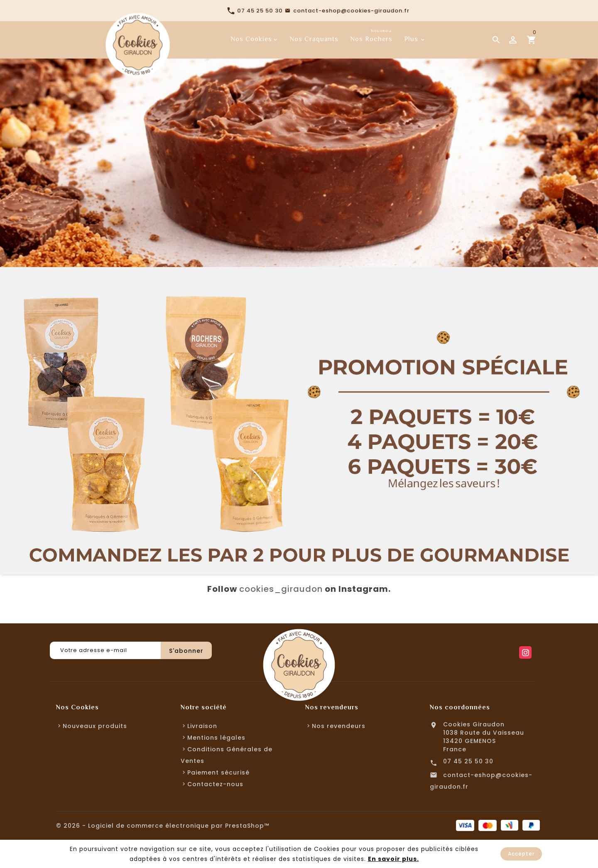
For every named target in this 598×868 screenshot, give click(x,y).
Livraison (202, 726)
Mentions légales (216, 738)
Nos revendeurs (339, 726)
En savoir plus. (393, 859)
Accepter (521, 854)
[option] (299, 134)
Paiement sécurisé (218, 772)
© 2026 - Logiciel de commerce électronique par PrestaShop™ (163, 826)
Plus (411, 39)
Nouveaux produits (95, 726)
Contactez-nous (215, 784)
